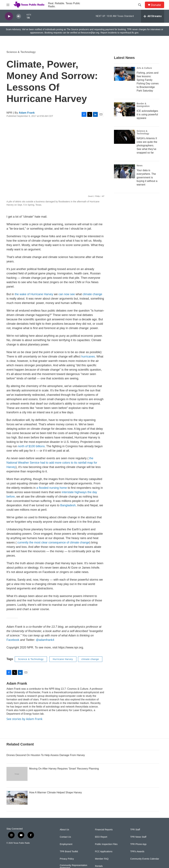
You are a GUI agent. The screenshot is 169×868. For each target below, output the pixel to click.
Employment (66, 844)
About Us (64, 830)
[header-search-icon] (140, 5)
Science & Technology (21, 52)
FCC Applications (104, 852)
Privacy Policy (67, 859)
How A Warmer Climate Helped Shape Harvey (56, 792)
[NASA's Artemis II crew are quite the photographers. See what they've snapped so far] (124, 137)
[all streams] (153, 16)
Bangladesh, (68, 505)
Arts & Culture (144, 68)
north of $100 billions (31, 446)
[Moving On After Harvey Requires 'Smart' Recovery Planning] (17, 774)
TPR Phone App (138, 844)
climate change (92, 294)
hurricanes (88, 357)
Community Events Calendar (145, 859)
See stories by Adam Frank (24, 719)
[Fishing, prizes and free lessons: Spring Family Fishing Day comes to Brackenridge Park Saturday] (124, 74)
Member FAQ (102, 859)
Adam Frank (27, 113)
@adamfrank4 (45, 640)
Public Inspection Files (106, 844)
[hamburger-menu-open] (8, 5)
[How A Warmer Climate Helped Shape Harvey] (17, 798)
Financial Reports (104, 830)
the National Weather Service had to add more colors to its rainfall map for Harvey (52, 463)
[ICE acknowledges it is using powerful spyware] (124, 109)
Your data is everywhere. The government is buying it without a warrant (147, 177)
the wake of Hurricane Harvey (34, 294)
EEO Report (101, 837)
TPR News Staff (138, 837)
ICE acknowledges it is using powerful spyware (147, 114)
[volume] (19, 16)
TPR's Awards (137, 852)
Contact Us (65, 837)
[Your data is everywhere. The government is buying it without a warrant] (124, 171)
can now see (67, 294)
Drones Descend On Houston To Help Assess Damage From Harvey (46, 755)
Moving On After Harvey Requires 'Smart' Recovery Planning (64, 769)
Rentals (99, 866)
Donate (156, 5)
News (140, 166)
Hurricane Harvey (63, 659)
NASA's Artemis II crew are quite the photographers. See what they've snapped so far (147, 145)
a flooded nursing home (52, 488)
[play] (9, 16)
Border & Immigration (143, 105)
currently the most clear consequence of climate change (53, 542)
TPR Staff (135, 830)
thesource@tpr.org (90, 33)
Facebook (13, 640)
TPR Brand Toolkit (69, 852)
